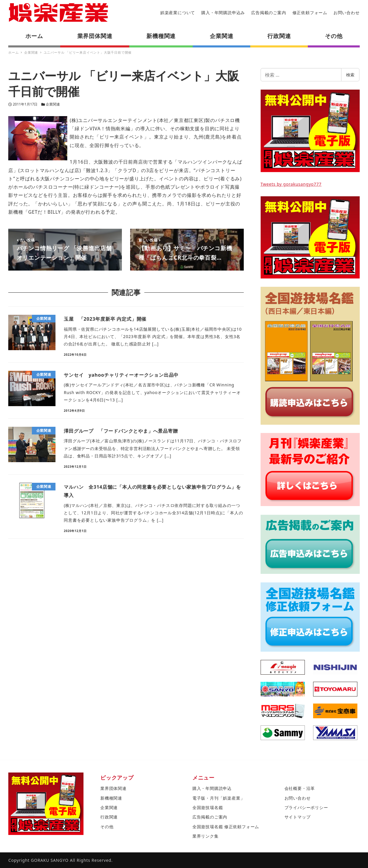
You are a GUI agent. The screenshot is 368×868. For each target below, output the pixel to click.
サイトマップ (298, 817)
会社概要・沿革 (300, 788)
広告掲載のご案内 (269, 13)
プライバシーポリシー (306, 807)
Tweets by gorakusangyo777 (291, 184)
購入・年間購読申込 (212, 788)
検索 (350, 75)
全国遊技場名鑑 (208, 807)
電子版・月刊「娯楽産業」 (219, 798)
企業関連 (53, 104)
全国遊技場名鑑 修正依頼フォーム (226, 827)
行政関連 (109, 817)
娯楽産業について (178, 13)
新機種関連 (111, 798)
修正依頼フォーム (310, 13)
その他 (107, 827)
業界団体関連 (113, 788)
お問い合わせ (347, 13)
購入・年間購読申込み (223, 13)
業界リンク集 (206, 836)
